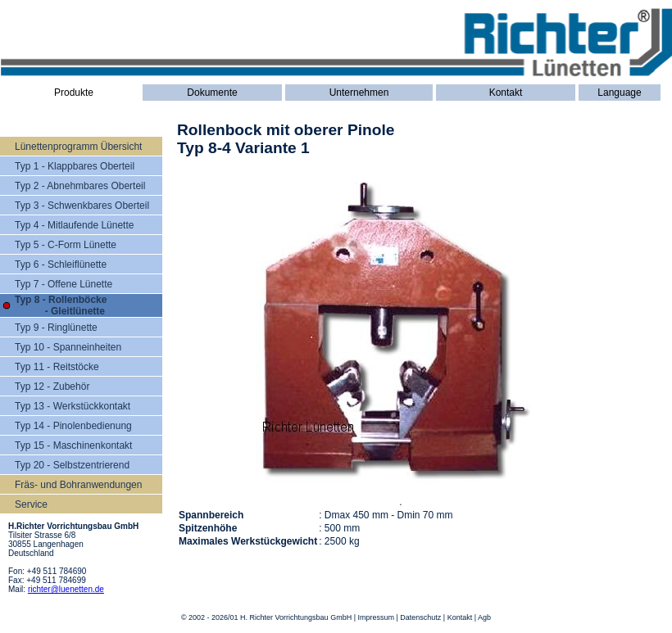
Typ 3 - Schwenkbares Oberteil (82, 206)
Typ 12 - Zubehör (52, 387)
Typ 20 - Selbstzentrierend (72, 465)
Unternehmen (359, 93)
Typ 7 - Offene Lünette (64, 284)
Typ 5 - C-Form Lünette (66, 245)
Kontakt (506, 93)
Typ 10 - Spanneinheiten (68, 347)
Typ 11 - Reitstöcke (57, 367)
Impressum (376, 617)
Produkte (74, 93)
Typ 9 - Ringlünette (56, 328)
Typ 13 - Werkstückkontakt (73, 406)
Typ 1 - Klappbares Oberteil (75, 166)
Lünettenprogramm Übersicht (78, 147)
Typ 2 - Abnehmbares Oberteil (80, 186)
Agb (484, 617)
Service (31, 504)
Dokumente (212, 93)
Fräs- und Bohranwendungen (78, 485)
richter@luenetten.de (66, 589)
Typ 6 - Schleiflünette (61, 265)
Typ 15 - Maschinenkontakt (73, 445)
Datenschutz (420, 617)
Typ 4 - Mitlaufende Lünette (74, 225)
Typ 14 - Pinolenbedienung (73, 426)
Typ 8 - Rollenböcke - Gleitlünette (61, 305)
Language (619, 93)
